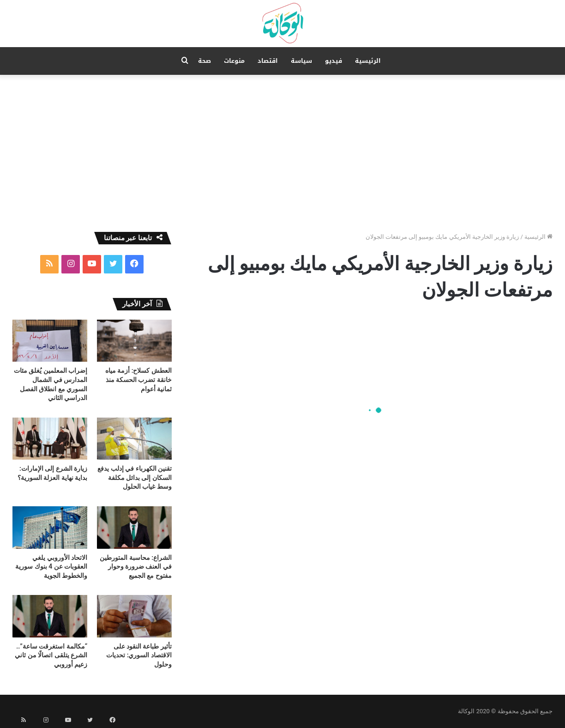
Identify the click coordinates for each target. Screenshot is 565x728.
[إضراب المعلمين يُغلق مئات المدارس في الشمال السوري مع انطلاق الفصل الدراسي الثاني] (50, 341)
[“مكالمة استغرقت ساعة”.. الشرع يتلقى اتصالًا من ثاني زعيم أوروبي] (50, 616)
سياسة (301, 61)
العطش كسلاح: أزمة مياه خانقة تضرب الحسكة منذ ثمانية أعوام (138, 379)
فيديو (334, 61)
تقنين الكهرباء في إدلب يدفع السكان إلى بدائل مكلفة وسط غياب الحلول (135, 477)
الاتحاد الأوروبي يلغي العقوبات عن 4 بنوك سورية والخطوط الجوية (51, 567)
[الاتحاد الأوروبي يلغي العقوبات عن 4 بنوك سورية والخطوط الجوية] (50, 527)
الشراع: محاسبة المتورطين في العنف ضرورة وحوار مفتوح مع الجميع (136, 567)
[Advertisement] (282, 153)
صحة (204, 61)
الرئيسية (368, 61)
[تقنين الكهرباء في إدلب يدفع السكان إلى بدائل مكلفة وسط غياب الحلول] (134, 439)
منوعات (234, 61)
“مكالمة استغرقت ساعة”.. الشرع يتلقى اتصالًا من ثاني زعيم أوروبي (51, 655)
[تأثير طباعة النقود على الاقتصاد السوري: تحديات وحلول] (134, 616)
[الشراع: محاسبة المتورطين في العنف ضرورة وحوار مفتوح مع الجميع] (134, 527)
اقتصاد (268, 61)
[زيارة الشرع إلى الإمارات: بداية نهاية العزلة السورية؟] (50, 439)
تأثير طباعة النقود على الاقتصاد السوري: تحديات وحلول (139, 655)
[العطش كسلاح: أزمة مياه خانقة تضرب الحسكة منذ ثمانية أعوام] (134, 341)
